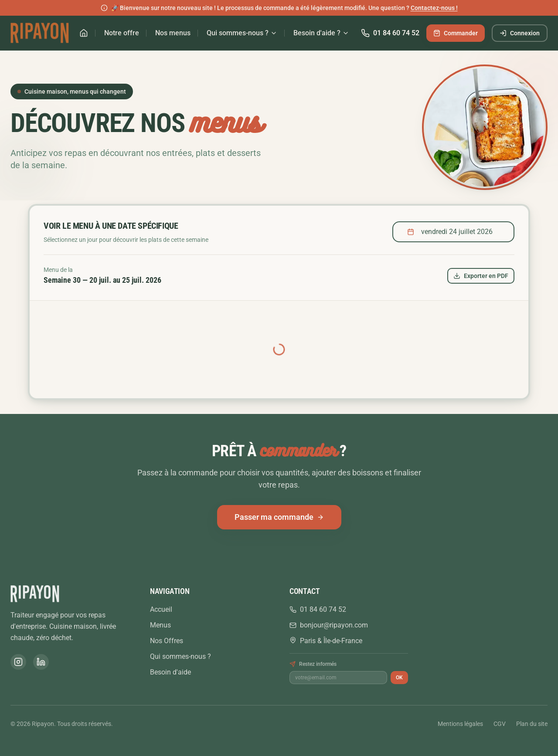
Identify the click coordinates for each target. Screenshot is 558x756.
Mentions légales (460, 724)
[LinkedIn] (41, 662)
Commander (456, 33)
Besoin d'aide (170, 672)
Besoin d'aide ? (321, 33)
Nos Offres (167, 641)
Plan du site (532, 724)
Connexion (520, 33)
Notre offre (122, 33)
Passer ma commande (279, 517)
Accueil (161, 609)
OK (399, 678)
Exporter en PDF (481, 276)
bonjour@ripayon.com (329, 625)
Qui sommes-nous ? (242, 33)
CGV (500, 724)
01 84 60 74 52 (390, 33)
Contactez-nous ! (434, 8)
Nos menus (173, 33)
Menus (160, 625)
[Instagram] (18, 662)
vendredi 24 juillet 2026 (450, 232)
